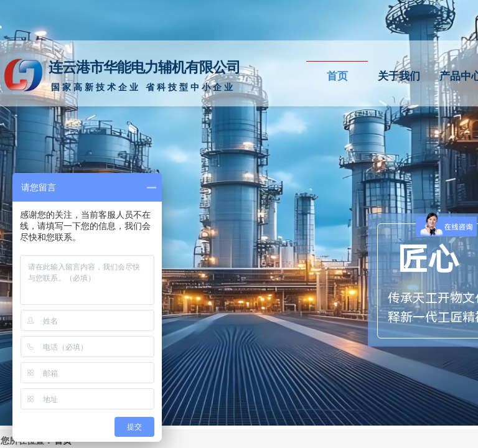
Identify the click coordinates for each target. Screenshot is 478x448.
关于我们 (399, 76)
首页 (337, 76)
